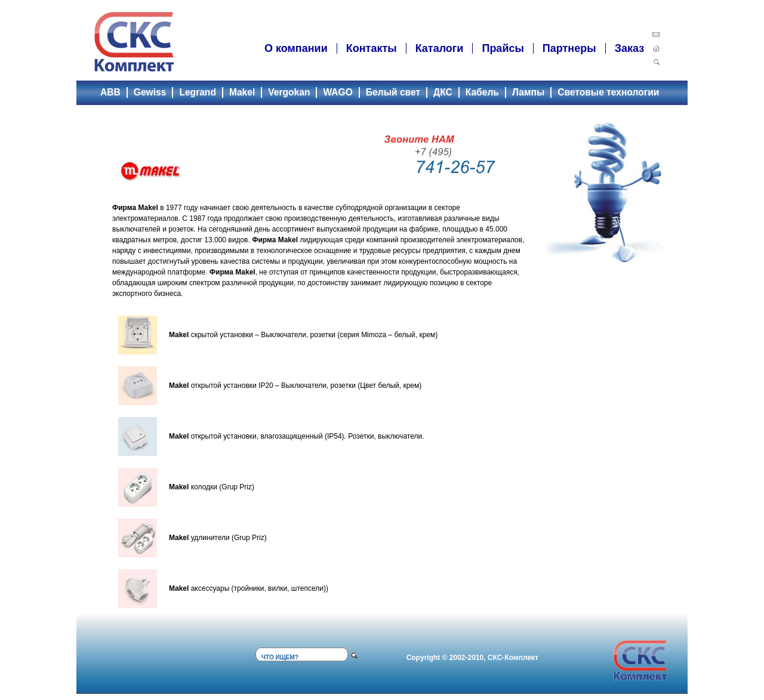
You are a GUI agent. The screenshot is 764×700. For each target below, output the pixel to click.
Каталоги (440, 48)
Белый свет (393, 92)
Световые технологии (608, 92)
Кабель (482, 92)
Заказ (629, 48)
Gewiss (150, 92)
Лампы (528, 92)
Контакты (372, 48)
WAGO (338, 92)
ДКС (443, 92)
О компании (296, 48)
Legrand (198, 92)
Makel (242, 92)
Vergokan (289, 92)
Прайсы (503, 48)
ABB (110, 92)
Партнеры (569, 48)
